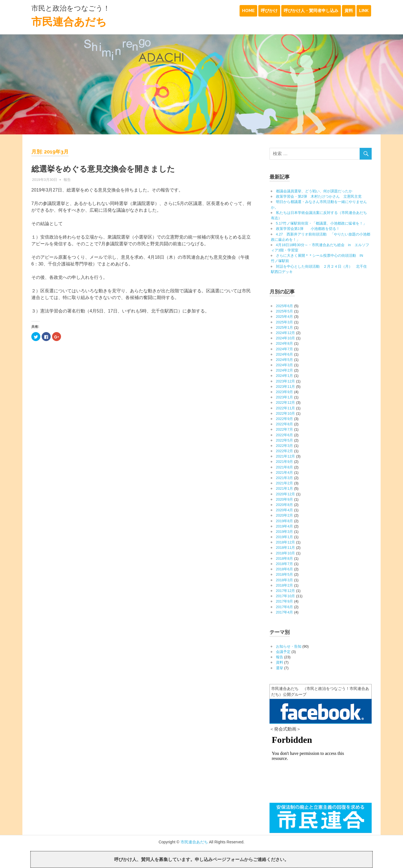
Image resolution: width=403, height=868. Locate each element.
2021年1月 (285, 488)
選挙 (280, 668)
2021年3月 (285, 478)
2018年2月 (285, 585)
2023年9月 (285, 392)
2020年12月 (286, 494)
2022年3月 (285, 446)
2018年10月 (286, 553)
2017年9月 (285, 601)
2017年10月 (286, 596)
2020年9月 (285, 499)
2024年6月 (285, 354)
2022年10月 (286, 413)
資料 (349, 11)
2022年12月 (286, 403)
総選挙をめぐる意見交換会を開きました (103, 169)
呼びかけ (269, 11)
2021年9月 (285, 462)
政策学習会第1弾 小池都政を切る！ (311, 229)
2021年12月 (286, 456)
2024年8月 (285, 343)
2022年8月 (285, 424)
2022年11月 (286, 408)
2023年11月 (286, 387)
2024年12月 (286, 333)
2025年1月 (285, 327)
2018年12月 (286, 542)
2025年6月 (285, 306)
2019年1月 (285, 537)
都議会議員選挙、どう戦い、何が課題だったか (314, 191)
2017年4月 (285, 612)
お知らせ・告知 (289, 646)
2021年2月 (285, 483)
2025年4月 (285, 317)
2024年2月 (285, 370)
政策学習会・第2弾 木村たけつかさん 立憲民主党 (319, 196)
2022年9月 (285, 419)
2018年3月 (285, 580)
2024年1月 (285, 376)
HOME (248, 11)
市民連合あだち (69, 22)
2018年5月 (285, 574)
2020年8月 (285, 505)
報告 (67, 180)
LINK (364, 11)
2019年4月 (285, 526)
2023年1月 (285, 397)
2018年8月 (285, 558)
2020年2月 (285, 515)
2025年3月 (285, 322)
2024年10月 (286, 338)
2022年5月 (285, 440)
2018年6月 (285, 569)
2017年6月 (285, 607)
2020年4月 (285, 510)
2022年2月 (285, 451)
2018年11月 (286, 548)
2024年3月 (285, 365)
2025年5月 (285, 311)
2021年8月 (285, 467)
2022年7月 (285, 429)
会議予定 (283, 652)
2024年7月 (285, 349)
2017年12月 (286, 591)
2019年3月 (285, 532)
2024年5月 (285, 360)
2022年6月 (285, 435)
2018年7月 (285, 564)
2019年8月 (285, 521)
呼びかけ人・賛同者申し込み (311, 11)
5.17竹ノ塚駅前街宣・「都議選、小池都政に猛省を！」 (321, 223)
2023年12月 (286, 381)
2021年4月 (285, 473)
